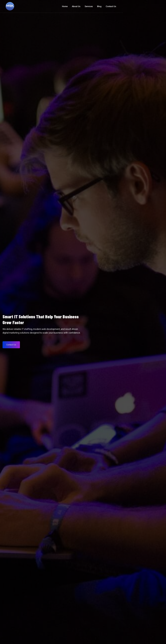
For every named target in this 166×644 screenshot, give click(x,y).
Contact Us (153, 6)
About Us (118, 6)
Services (131, 6)
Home (107, 6)
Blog (141, 6)
